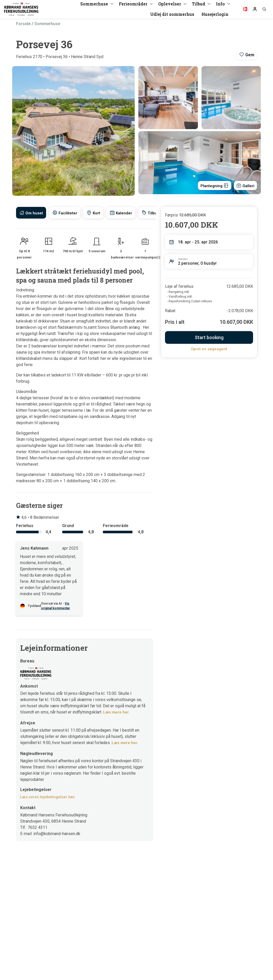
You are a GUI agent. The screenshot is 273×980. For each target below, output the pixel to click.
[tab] (32, 213)
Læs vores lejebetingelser (49, 797)
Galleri (244, 185)
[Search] (264, 10)
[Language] (245, 10)
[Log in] (255, 10)
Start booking (209, 337)
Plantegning (211, 185)
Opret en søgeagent (209, 349)
